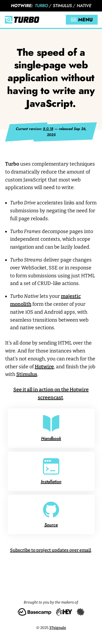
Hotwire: (22, 6)
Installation (51, 471)
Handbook (51, 428)
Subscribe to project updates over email (51, 550)
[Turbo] (22, 20)
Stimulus (62, 6)
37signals (58, 628)
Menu (82, 20)
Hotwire (44, 367)
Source (51, 515)
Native (84, 6)
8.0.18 (48, 129)
